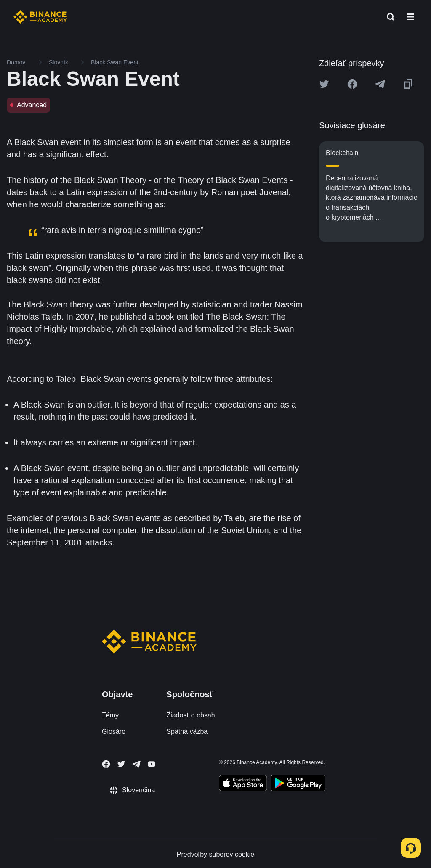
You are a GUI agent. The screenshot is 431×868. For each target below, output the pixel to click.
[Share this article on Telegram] (380, 84)
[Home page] (40, 17)
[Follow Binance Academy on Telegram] (136, 764)
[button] (411, 17)
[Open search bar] (388, 17)
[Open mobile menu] (411, 17)
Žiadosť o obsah (190, 715)
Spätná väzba (187, 732)
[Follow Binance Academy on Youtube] (152, 764)
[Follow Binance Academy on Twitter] (121, 764)
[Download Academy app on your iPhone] (243, 784)
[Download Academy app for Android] (298, 784)
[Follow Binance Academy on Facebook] (106, 764)
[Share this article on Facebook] (352, 84)
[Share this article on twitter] (324, 84)
